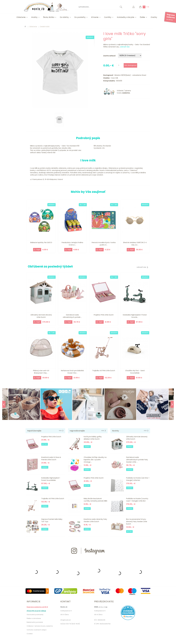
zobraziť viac (125, 47)
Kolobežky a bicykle (126, 17)
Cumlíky (108, 17)
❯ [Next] (172, 404)
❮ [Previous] (4, 404)
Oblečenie (21, 17)
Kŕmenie (95, 17)
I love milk (114, 78)
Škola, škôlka (49, 17)
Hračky (34, 17)
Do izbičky (64, 17)
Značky (154, 17)
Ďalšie (142, 17)
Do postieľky (80, 17)
